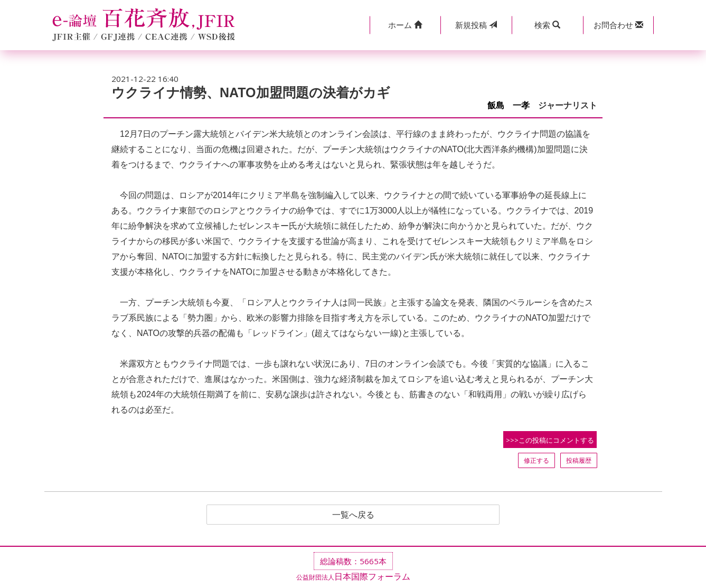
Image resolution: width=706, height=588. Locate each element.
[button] (405, 25)
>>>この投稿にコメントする (550, 440)
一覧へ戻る (353, 515)
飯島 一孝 (509, 105)
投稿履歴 (579, 460)
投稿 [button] (476, 25)
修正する (536, 460)
